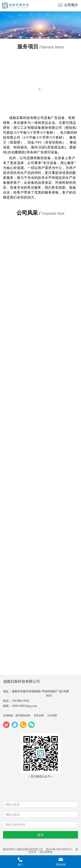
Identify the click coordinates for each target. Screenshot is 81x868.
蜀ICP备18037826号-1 (59, 849)
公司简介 (71, 5)
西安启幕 (39, 715)
